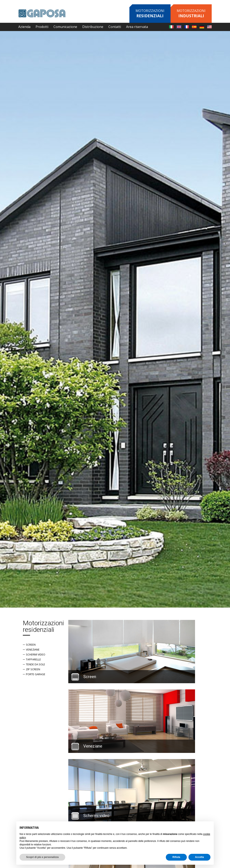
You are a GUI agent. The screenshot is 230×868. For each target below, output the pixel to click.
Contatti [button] (115, 27)
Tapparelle (35, 659)
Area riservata (137, 27)
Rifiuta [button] (176, 857)
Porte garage (37, 674)
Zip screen (35, 669)
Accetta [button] (199, 857)
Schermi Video (37, 654)
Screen (32, 645)
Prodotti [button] (42, 27)
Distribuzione (93, 27)
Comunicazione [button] (65, 27)
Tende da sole (37, 664)
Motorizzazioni (150, 13)
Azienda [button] (24, 27)
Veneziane (34, 650)
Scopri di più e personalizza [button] (42, 857)
